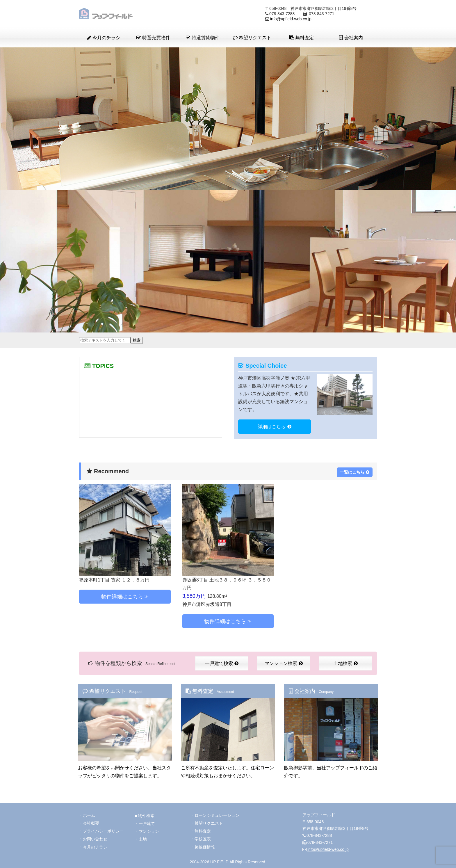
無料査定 (302, 38)
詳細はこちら (275, 427)
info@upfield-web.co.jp (291, 19)
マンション (149, 829)
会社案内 (351, 38)
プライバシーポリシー (103, 829)
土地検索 (346, 662)
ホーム (89, 813)
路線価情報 (205, 845)
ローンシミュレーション (217, 813)
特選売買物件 (153, 38)
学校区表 (203, 837)
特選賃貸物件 (203, 38)
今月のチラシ (104, 38)
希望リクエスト (252, 38)
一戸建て (147, 821)
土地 (143, 837)
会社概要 (91, 821)
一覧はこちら (355, 470)
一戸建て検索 (222, 662)
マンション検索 (284, 662)
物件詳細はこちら (122, 595)
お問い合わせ (95, 837)
